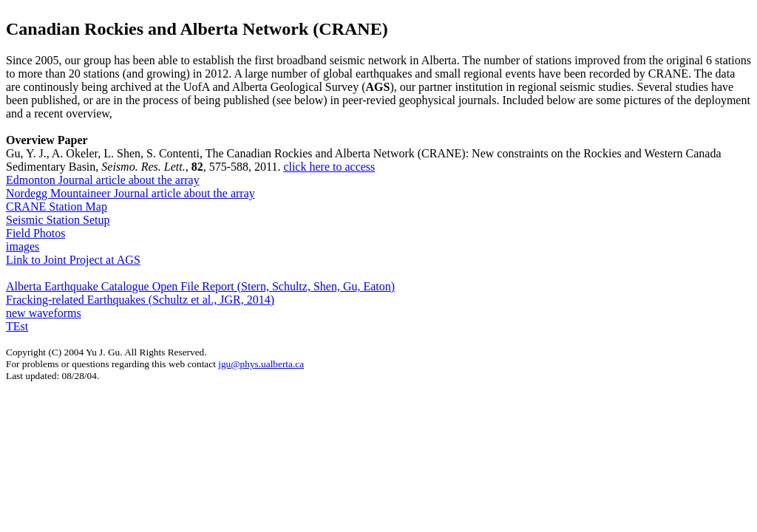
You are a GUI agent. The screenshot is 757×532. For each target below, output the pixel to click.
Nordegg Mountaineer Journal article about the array (130, 193)
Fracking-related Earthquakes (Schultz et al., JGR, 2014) (140, 300)
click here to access (329, 167)
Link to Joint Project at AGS (73, 260)
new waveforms (44, 313)
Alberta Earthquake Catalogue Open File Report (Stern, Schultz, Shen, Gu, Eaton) (200, 286)
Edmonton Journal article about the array (103, 180)
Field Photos (35, 233)
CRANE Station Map (57, 207)
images (23, 246)
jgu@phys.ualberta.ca (261, 364)
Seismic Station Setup (58, 220)
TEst (17, 326)
